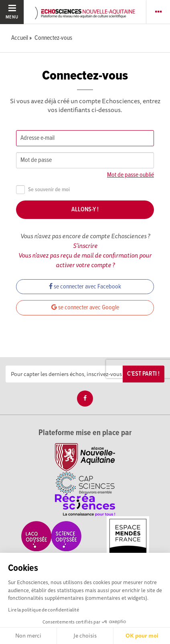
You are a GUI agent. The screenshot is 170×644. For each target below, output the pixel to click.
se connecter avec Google (85, 308)
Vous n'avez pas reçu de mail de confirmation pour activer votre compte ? (85, 260)
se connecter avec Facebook (85, 287)
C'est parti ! (143, 374)
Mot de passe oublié (131, 175)
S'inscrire (85, 245)
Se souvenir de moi (43, 190)
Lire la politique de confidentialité (44, 610)
